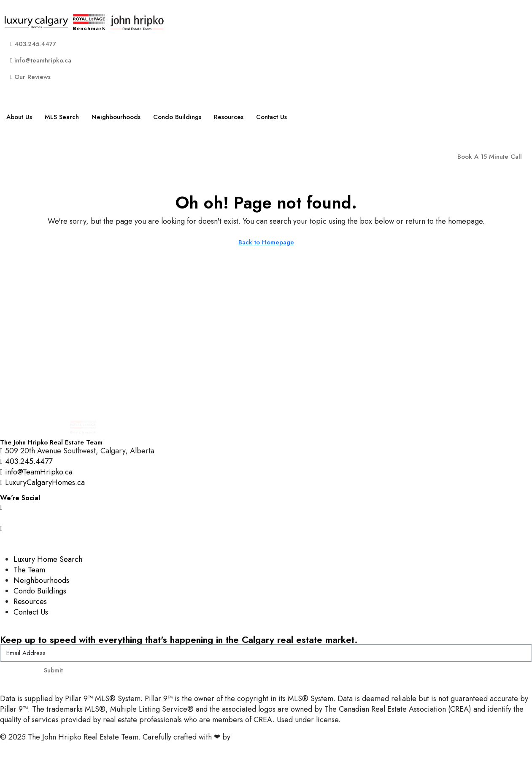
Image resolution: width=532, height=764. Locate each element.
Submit (53, 670)
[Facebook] (266, 517)
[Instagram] (266, 507)
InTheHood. (251, 737)
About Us (19, 117)
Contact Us (271, 117)
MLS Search (62, 117)
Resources (229, 117)
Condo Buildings (177, 117)
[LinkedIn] (266, 538)
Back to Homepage (266, 242)
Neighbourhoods (116, 117)
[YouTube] (266, 528)
